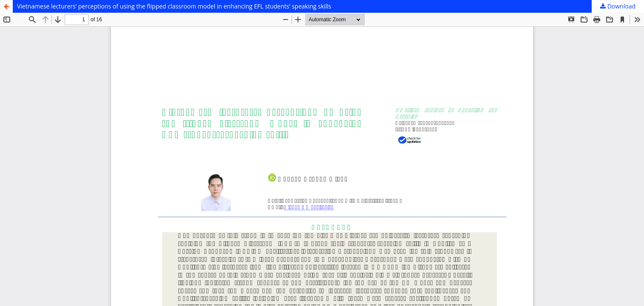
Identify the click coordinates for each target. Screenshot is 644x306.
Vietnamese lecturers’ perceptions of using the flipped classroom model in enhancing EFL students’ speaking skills (174, 6)
